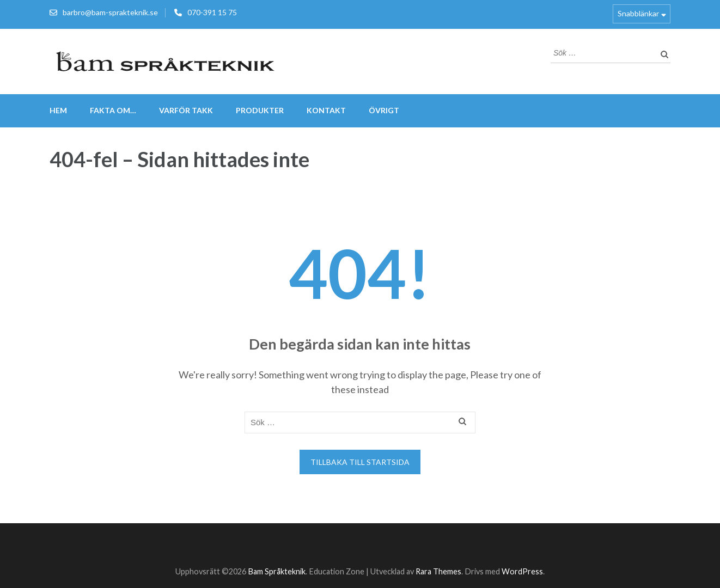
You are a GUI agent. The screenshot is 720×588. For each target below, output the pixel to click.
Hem (58, 110)
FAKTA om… (113, 110)
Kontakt (326, 110)
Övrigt (384, 110)
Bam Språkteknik (277, 571)
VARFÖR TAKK (186, 110)
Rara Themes (438, 571)
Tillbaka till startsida (360, 462)
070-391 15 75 (212, 12)
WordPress (522, 571)
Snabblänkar (638, 13)
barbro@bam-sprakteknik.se (110, 12)
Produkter (260, 110)
